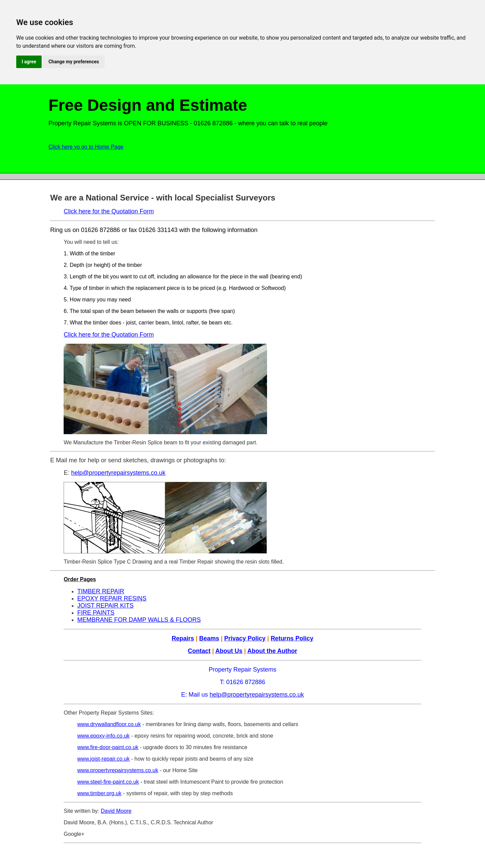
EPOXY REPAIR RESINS (112, 598)
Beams (209, 638)
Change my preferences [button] (74, 62)
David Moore (116, 811)
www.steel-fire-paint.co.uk (108, 782)
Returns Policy (292, 638)
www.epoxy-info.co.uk (103, 736)
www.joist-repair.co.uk (103, 759)
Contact (199, 651)
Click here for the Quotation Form (109, 211)
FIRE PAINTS (96, 613)
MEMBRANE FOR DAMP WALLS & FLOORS (139, 620)
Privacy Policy (245, 638)
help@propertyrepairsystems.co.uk (118, 473)
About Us (229, 651)
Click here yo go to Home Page (86, 147)
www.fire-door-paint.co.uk (108, 747)
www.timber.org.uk (99, 793)
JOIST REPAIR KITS (105, 606)
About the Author (272, 651)
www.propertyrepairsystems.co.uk (118, 770)
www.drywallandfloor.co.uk (109, 724)
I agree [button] (29, 62)
